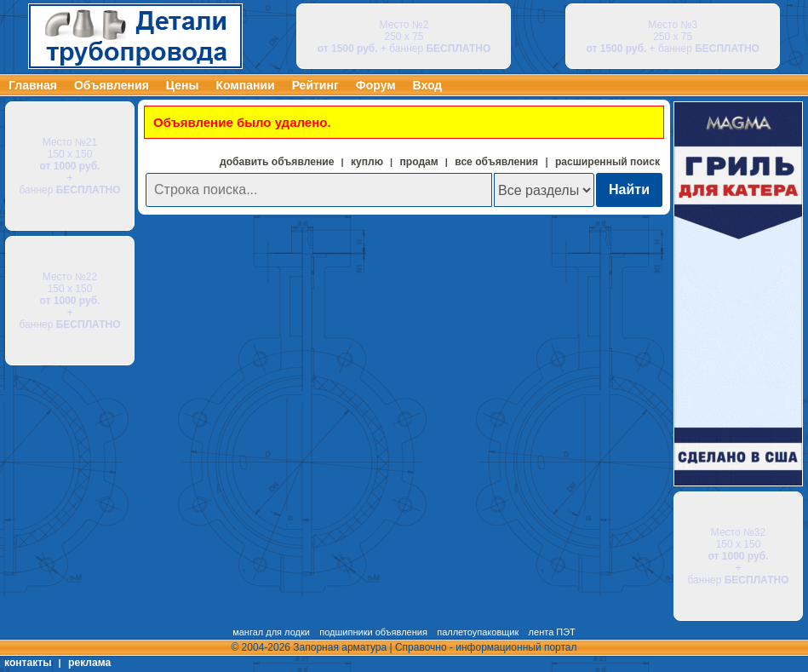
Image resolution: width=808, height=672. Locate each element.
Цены (183, 85)
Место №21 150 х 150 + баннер (70, 166)
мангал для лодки (271, 632)
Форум (376, 85)
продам (418, 162)
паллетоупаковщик (478, 632)
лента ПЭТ (552, 632)
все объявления (496, 162)
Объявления (112, 85)
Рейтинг (315, 85)
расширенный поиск (607, 162)
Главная (33, 85)
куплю (367, 162)
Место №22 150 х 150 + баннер (70, 301)
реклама (89, 663)
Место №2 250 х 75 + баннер (404, 37)
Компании (245, 85)
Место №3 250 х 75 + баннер (673, 37)
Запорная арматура (340, 647)
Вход (428, 85)
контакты (28, 663)
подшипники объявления (373, 632)
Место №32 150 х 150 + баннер (739, 556)
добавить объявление (277, 162)
